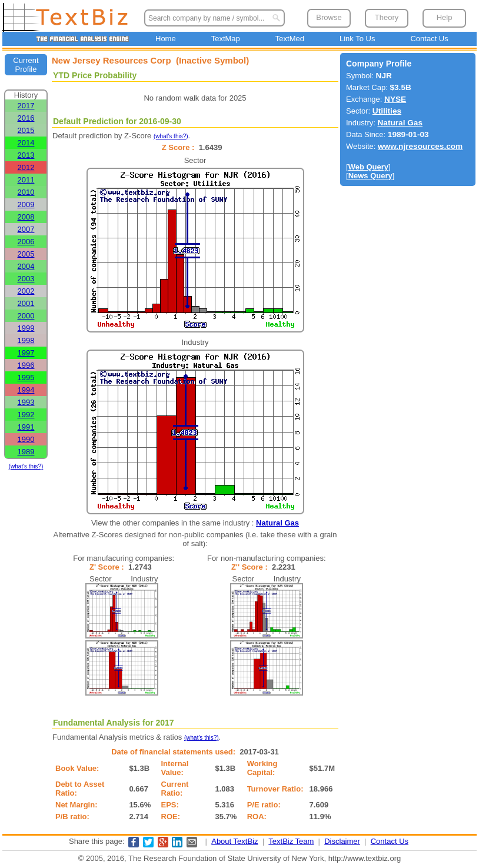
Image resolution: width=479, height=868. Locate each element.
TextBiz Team (291, 841)
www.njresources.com (420, 146)
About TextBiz (234, 841)
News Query (370, 176)
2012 (26, 167)
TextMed (290, 39)
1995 (26, 378)
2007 (26, 229)
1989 (26, 452)
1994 (26, 390)
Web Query (368, 167)
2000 (26, 316)
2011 (26, 180)
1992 (26, 415)
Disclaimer (342, 841)
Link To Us (357, 39)
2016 (26, 118)
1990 (26, 439)
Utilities (387, 111)
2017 (26, 106)
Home (166, 39)
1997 (26, 353)
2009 (26, 204)
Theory (387, 17)
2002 (26, 291)
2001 (26, 303)
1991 (26, 427)
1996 (26, 365)
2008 (26, 217)
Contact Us (429, 39)
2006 (26, 242)
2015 (26, 130)
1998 (26, 340)
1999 (26, 328)
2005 (26, 254)
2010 (26, 192)
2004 (26, 266)
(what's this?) (26, 466)
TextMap (226, 39)
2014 (26, 143)
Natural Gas (277, 523)
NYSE (395, 99)
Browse (329, 17)
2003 (26, 279)
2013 (26, 155)
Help (445, 17)
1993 (26, 402)
